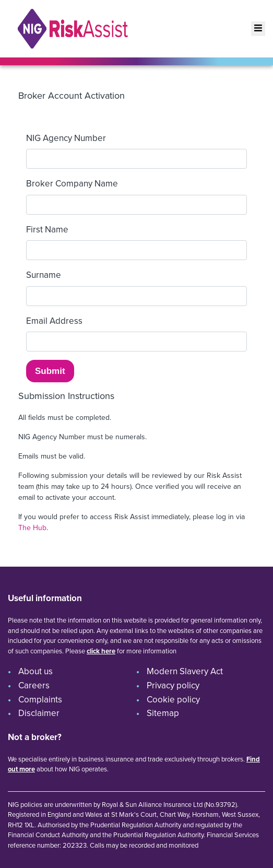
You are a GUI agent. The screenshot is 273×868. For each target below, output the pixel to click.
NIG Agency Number (66, 138)
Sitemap (163, 713)
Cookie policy (173, 700)
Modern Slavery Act (185, 671)
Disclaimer (39, 713)
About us (35, 671)
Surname (44, 275)
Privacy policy (173, 685)
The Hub (32, 528)
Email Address (54, 321)
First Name (47, 230)
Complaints (40, 700)
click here (101, 651)
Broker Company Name (72, 184)
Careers (34, 685)
